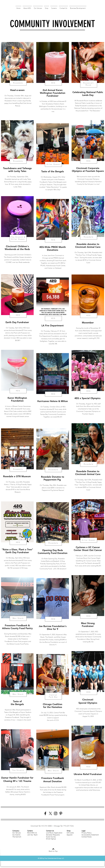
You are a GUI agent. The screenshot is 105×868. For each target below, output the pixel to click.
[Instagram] (56, 813)
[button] (27, 7)
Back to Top (53, 851)
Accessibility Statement (90, 835)
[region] (17, 80)
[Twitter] (50, 813)
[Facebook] (45, 813)
